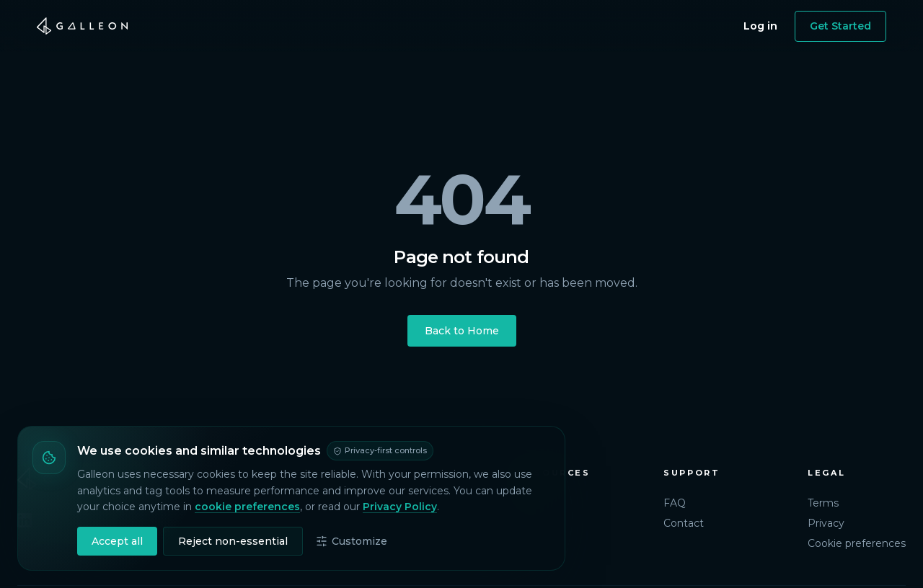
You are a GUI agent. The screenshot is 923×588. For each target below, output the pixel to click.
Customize (352, 541)
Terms (823, 503)
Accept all (117, 541)
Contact (684, 523)
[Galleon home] (82, 26)
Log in (760, 26)
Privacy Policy (400, 507)
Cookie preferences (857, 543)
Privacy (826, 523)
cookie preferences (247, 507)
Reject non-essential (233, 541)
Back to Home (462, 331)
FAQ (675, 503)
